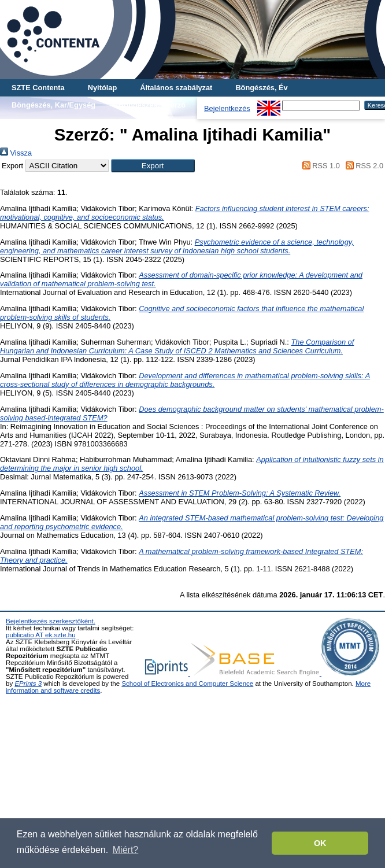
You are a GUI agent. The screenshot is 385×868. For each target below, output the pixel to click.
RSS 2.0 (362, 166)
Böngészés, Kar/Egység (53, 105)
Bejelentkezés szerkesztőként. (51, 621)
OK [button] (320, 843)
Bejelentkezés (227, 108)
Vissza (16, 153)
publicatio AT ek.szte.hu (41, 635)
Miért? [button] (125, 850)
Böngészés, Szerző (152, 105)
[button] (153, 166)
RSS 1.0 (319, 166)
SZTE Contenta (38, 88)
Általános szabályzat (176, 88)
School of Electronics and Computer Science (187, 684)
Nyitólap (102, 88)
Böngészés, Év (261, 88)
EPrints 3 (28, 684)
